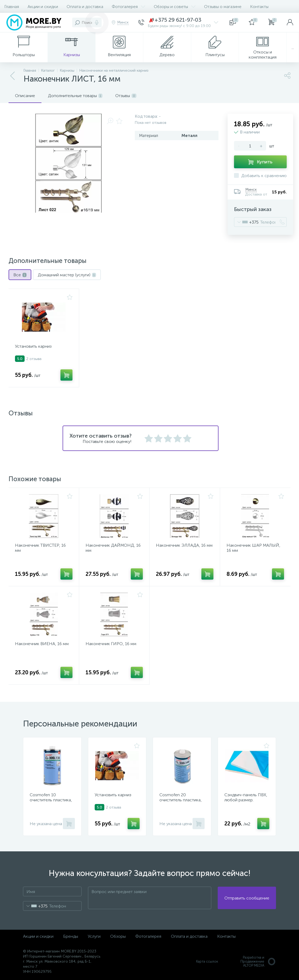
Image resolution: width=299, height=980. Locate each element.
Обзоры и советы (175, 7)
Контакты (259, 7)
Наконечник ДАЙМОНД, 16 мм (113, 548)
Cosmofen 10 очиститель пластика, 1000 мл (51, 800)
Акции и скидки (43, 7)
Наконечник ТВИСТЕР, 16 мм (40, 548)
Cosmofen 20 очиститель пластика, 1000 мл (181, 800)
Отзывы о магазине (223, 7)
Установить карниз (33, 346)
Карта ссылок (207, 961)
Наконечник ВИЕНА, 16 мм (42, 644)
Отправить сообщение (247, 898)
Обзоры (118, 936)
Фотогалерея (129, 7)
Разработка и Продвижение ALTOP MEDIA (258, 961)
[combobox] (246, 222)
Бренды (71, 936)
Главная (12, 7)
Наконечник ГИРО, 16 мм (111, 644)
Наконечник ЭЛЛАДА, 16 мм (184, 545)
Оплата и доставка (85, 7)
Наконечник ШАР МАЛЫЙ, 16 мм (253, 548)
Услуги (94, 936)
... (293, 47)
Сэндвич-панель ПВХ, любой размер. (246, 797)
